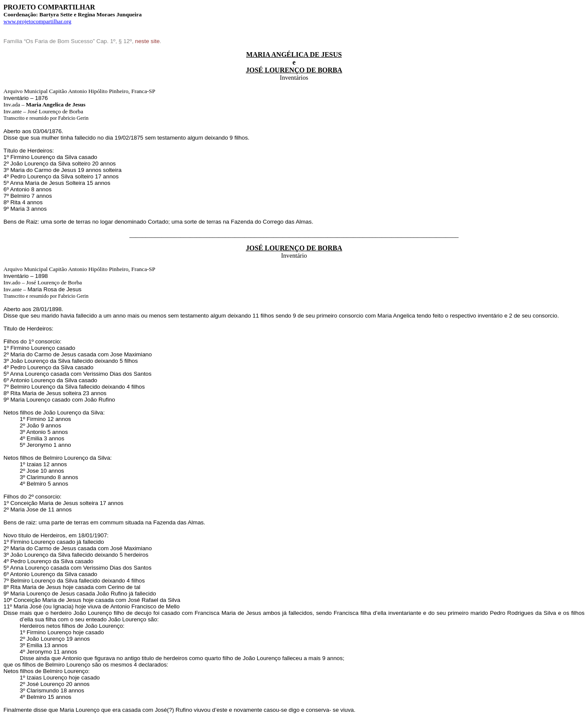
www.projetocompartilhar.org (37, 21)
